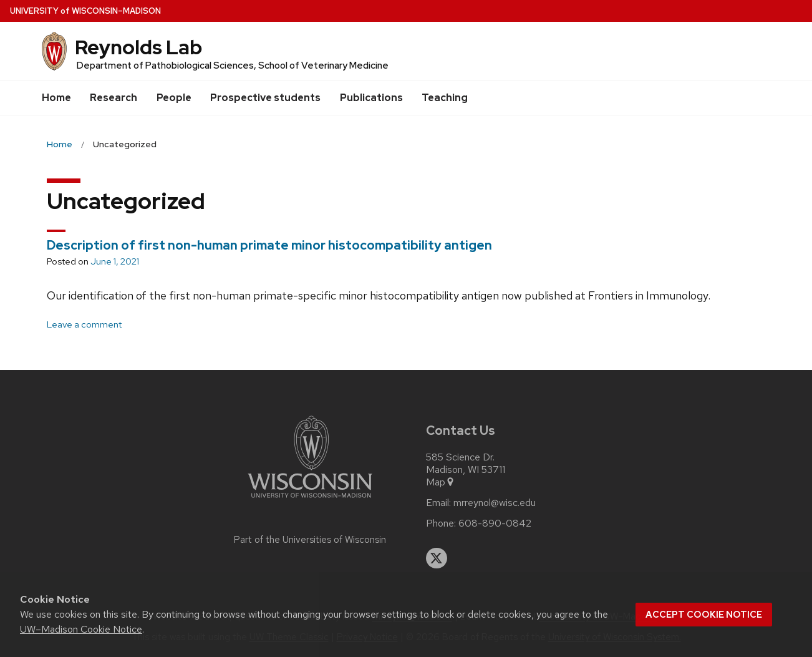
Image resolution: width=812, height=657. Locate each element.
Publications (371, 98)
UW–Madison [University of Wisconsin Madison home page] (85, 11)
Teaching (445, 98)
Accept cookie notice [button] (704, 615)
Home (56, 98)
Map (441, 482)
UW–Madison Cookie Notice (81, 629)
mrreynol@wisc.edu (495, 503)
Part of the (310, 540)
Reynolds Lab (138, 47)
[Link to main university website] (310, 500)
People (174, 98)
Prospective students (265, 98)
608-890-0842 (495, 523)
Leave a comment (84, 324)
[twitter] (437, 558)
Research (114, 98)
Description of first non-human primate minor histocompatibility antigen (269, 245)
